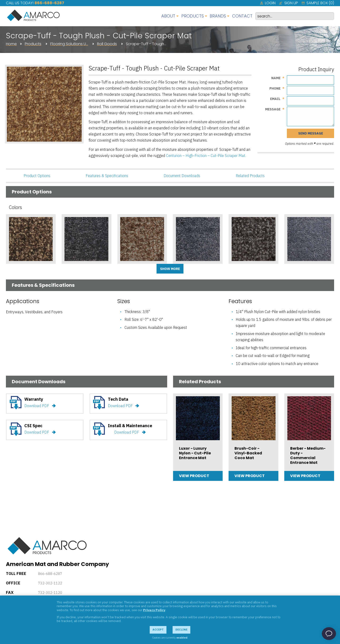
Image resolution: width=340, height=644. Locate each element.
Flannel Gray (189, 268)
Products (33, 44)
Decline (181, 630)
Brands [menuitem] (218, 16)
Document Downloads (182, 176)
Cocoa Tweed (134, 268)
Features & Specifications (107, 176)
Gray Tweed (244, 268)
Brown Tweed (22, 268)
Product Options (37, 176)
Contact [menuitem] (242, 16)
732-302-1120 (50, 593)
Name (276, 78)
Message (273, 109)
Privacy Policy (154, 610)
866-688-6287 (49, 3)
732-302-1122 (50, 583)
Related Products (250, 176)
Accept (158, 630)
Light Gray (298, 268)
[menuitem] (268, 3)
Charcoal (74, 268)
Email (275, 99)
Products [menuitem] (193, 16)
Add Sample (31, 278)
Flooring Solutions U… (69, 44)
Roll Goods (107, 44)
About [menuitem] (168, 16)
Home (11, 44)
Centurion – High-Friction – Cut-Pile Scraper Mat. (206, 156)
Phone (275, 88)
